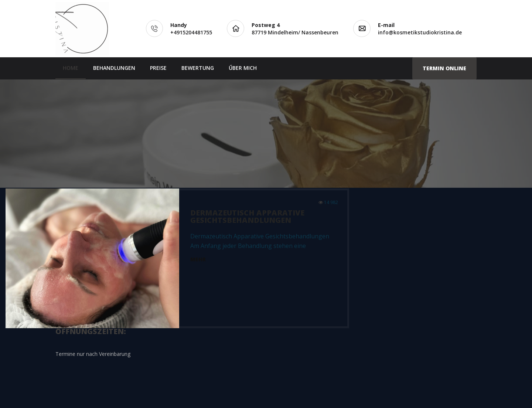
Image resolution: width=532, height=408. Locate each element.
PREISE (158, 68)
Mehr (198, 259)
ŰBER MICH (243, 68)
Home (71, 68)
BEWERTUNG (198, 68)
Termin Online (444, 68)
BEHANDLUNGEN (114, 68)
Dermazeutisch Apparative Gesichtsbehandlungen (247, 216)
